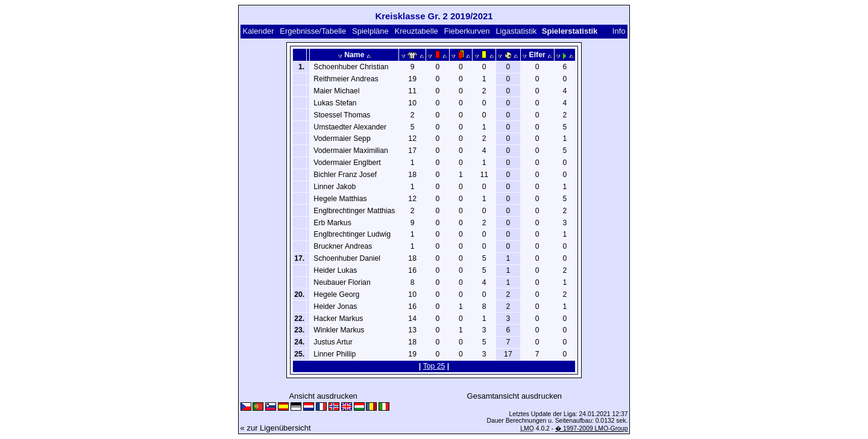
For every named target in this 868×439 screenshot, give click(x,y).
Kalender (258, 31)
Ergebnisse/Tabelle (313, 31)
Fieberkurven (467, 31)
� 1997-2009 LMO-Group (591, 428)
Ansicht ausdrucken (323, 396)
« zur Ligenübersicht (276, 428)
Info (619, 31)
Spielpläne (370, 31)
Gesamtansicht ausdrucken (515, 396)
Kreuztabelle (417, 31)
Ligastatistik (516, 31)
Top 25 (434, 366)
